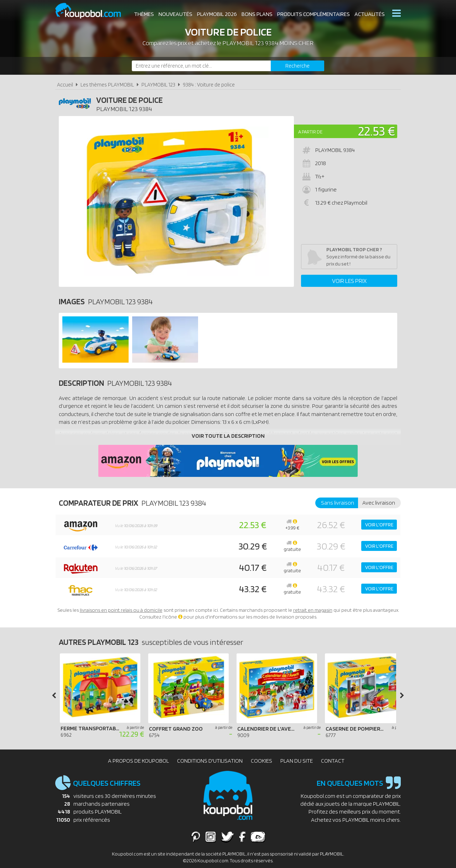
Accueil (65, 85)
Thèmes (144, 14)
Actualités (370, 14)
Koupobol (93, 11)
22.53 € (377, 131)
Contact (333, 761)
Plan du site (297, 761)
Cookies (261, 761)
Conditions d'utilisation (210, 761)
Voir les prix (349, 281)
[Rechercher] (297, 66)
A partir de (310, 132)
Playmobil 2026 (217, 14)
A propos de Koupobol (138, 761)
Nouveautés (175, 14)
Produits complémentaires (313, 14)
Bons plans (257, 14)
